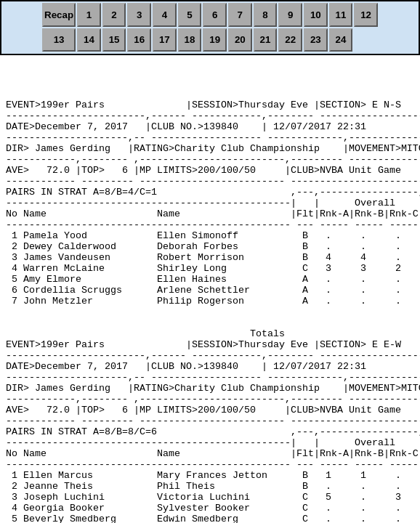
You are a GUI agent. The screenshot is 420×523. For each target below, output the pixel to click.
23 (316, 40)
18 (190, 40)
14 (89, 40)
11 (341, 15)
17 (165, 40)
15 (114, 40)
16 (139, 40)
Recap (59, 15)
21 (266, 40)
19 (215, 40)
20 (240, 40)
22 (290, 40)
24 (341, 40)
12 (366, 15)
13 (59, 40)
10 (316, 15)
